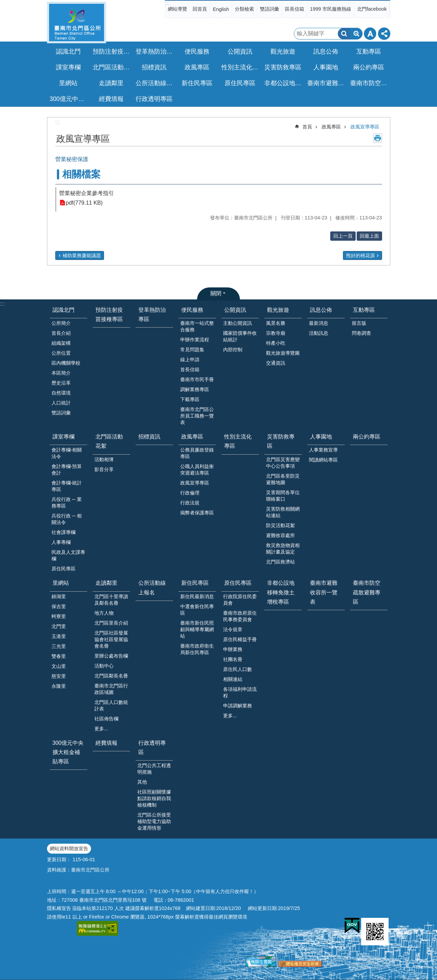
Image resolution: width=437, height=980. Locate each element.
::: (167, 3)
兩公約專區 (369, 67)
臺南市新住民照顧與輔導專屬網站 (197, 629)
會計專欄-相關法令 (67, 453)
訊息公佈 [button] (326, 52)
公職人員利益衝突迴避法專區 (197, 470)
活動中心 (104, 666)
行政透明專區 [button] (154, 99)
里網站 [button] (68, 83)
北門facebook (372, 9)
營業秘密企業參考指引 (87, 193)
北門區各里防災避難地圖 (283, 479)
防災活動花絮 (280, 525)
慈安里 (59, 676)
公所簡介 (61, 323)
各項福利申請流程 (240, 692)
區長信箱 (295, 9)
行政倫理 (190, 493)
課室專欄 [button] (68, 67)
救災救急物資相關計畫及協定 (283, 549)
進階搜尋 (356, 34)
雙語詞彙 (269, 9)
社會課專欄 (64, 532)
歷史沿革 (61, 383)
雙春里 (59, 656)
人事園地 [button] (326, 67)
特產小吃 (276, 343)
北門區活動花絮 (109, 441)
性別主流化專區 (241, 67)
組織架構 (61, 343)
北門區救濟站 (280, 562)
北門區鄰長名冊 (111, 676)
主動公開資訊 (238, 323)
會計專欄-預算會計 (67, 470)
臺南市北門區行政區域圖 (111, 689)
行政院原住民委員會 (240, 600)
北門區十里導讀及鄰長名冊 (111, 600)
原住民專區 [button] (240, 83)
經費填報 (111, 99)
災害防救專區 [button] (283, 67)
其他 (142, 782)
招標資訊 (154, 67)
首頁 (307, 127)
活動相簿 (104, 459)
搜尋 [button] (344, 34)
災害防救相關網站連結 (283, 512)
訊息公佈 (321, 310)
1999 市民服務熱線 (331, 9)
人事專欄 (61, 542)
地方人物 (104, 613)
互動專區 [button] (369, 52)
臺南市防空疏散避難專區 (370, 83)
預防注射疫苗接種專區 (112, 52)
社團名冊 (233, 659)
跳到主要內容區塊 (4, 4)
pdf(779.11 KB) (84, 203)
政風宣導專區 (365, 127)
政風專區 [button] (197, 67)
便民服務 (192, 310)
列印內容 (378, 138)
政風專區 (331, 127)
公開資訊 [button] (240, 52)
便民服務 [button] (197, 52)
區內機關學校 (66, 363)
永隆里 (59, 686)
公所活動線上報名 (155, 83)
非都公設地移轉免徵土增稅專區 (284, 83)
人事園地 (321, 437)
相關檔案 (81, 174)
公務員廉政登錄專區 (197, 453)
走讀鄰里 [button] (111, 83)
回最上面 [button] (369, 236)
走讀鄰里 (106, 583)
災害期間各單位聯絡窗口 (283, 496)
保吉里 (59, 606)
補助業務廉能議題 (82, 255)
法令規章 (233, 629)
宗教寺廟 (276, 333)
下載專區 (190, 399)
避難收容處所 (280, 535)
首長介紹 (61, 333)
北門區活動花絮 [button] (112, 67)
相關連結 (233, 679)
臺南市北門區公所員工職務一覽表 (197, 416)
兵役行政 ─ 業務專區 (67, 503)
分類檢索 (244, 9)
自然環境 (61, 393)
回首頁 (200, 9)
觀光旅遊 (278, 310)
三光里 (59, 646)
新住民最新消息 (197, 596)
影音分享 (104, 469)
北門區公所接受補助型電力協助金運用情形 (154, 821)
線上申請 (190, 360)
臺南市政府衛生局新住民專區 (197, 649)
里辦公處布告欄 (111, 656)
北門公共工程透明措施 (154, 769)
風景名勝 (276, 323)
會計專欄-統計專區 (67, 486)
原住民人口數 (238, 669)
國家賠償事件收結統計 (240, 336)
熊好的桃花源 (360, 255)
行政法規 (190, 503)
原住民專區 (64, 569)
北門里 (59, 626)
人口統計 (61, 403)
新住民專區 (195, 583)
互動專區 (364, 310)
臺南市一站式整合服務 (197, 326)
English (221, 9)
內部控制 (233, 350)
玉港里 (59, 636)
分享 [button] (384, 34)
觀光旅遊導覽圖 (283, 353)
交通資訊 (276, 363)
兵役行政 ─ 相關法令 (67, 519)
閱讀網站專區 (323, 460)
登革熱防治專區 (155, 52)
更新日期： (59, 859)
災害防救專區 (281, 441)
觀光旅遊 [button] (283, 52)
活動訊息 (319, 333)
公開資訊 (235, 310)
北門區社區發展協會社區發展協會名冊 (111, 639)
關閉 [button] (216, 293)
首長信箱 (190, 369)
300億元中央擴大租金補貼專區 (69, 99)
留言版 (359, 323)
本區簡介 (61, 373)
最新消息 (319, 323)
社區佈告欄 (106, 719)
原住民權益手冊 (240, 639)
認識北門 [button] (68, 52)
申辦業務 (233, 649)
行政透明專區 (152, 748)
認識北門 (64, 310)
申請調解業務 (238, 706)
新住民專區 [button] (197, 83)
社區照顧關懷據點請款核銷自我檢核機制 (154, 798)
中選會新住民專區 (197, 610)
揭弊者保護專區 (197, 513)
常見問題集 (192, 350)
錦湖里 (59, 596)
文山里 (59, 666)
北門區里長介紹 (111, 623)
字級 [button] (370, 34)
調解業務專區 (195, 389)
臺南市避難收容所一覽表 (327, 83)
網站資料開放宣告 (69, 848)
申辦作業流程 (195, 340)
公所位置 (61, 353)
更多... (101, 729)
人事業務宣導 (323, 450)
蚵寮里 (59, 616)
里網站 (61, 583)
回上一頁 (343, 236)
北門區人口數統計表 (111, 705)
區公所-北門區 (77, 22)
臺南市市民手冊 (197, 379)
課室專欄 (64, 437)
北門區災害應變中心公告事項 (283, 463)
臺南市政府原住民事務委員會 (240, 616)
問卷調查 (361, 333)
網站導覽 (177, 9)
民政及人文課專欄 (68, 555)
